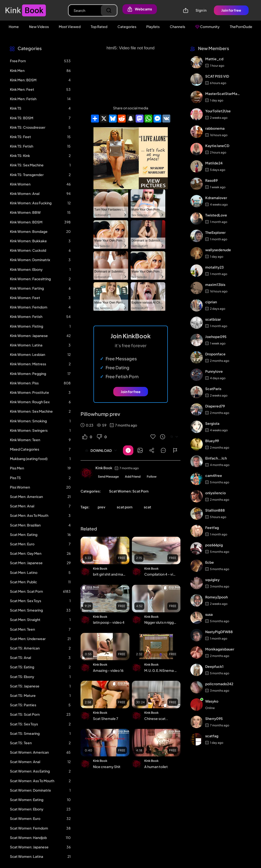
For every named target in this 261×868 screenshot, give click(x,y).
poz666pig (214, 545)
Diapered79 (215, 406)
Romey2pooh (217, 597)
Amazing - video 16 (108, 670)
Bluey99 (212, 441)
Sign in (201, 10)
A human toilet (156, 767)
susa (209, 614)
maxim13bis (215, 284)
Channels (177, 27)
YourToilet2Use (218, 111)
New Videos (39, 27)
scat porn (125, 507)
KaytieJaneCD (217, 146)
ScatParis (213, 389)
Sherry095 (214, 718)
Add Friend (133, 477)
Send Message (108, 477)
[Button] (128, 450)
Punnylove (214, 371)
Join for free (231, 10)
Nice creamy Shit (107, 767)
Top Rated (99, 27)
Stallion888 (215, 510)
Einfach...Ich (216, 458)
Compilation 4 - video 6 (161, 574)
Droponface (215, 354)
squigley (212, 580)
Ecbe (210, 562)
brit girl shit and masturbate (109, 574)
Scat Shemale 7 (106, 718)
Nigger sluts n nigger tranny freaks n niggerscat (161, 622)
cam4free (214, 475)
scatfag (212, 736)
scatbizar (213, 319)
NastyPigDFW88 (219, 632)
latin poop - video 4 (109, 622)
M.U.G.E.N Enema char (161, 670)
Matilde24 (214, 163)
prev (101, 507)
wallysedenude (218, 250)
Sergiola (212, 423)
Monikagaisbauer (220, 649)
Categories (127, 27)
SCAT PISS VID (217, 76)
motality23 (215, 267)
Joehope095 (216, 337)
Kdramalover (216, 198)
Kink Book (104, 468)
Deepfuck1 (214, 666)
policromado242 (219, 684)
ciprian (211, 302)
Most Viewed (70, 27)
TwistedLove (216, 215)
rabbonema (215, 128)
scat (147, 507)
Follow (152, 477)
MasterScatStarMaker (223, 93)
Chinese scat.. (156, 718)
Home (14, 27)
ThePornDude (241, 27)
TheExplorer (215, 232)
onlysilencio (216, 493)
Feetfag (212, 527)
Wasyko (212, 701)
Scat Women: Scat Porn (129, 491)
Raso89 (211, 180)
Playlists (153, 27)
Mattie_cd (214, 59)
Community (207, 27)
